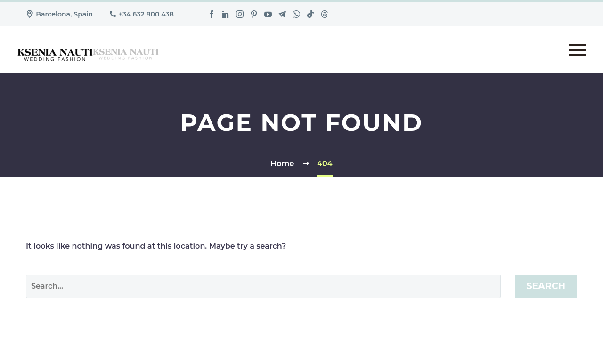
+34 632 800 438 (146, 14)
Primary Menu (577, 50)
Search (546, 286)
